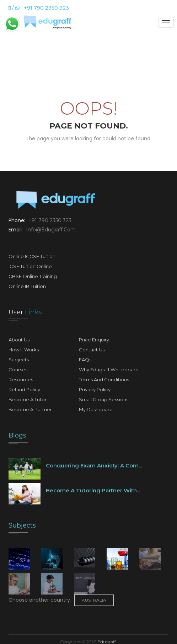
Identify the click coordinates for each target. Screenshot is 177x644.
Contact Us (92, 350)
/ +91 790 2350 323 (39, 8)
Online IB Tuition (27, 286)
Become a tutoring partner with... (93, 490)
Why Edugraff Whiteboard (109, 370)
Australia (94, 600)
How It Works (24, 350)
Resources (21, 379)
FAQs (85, 360)
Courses (18, 370)
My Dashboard (96, 409)
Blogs (17, 435)
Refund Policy (24, 389)
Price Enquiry (94, 340)
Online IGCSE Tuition (32, 256)
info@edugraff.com (50, 230)
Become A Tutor (28, 399)
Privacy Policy (95, 389)
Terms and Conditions (104, 379)
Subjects (19, 360)
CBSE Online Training (33, 276)
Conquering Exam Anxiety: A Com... (94, 465)
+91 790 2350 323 (49, 220)
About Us (19, 340)
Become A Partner (30, 409)
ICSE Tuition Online (30, 266)
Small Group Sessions (104, 399)
